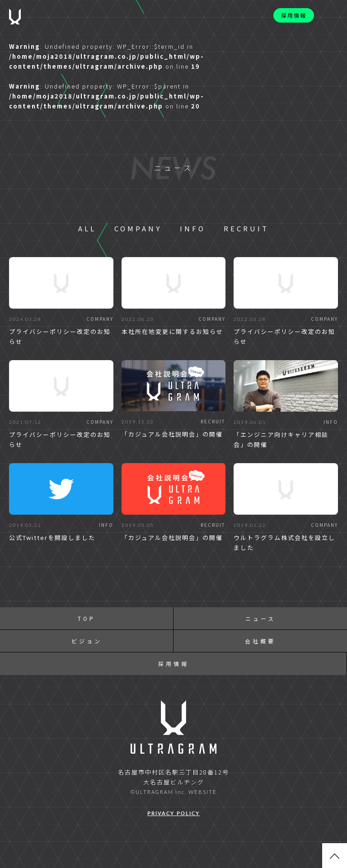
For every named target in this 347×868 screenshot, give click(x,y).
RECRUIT (246, 228)
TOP (87, 618)
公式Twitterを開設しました (52, 537)
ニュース (260, 618)
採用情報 (294, 15)
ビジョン (87, 641)
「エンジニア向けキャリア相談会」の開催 (281, 439)
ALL (87, 228)
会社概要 (260, 641)
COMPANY (138, 228)
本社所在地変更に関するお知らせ (172, 331)
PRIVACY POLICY (173, 813)
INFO (193, 228)
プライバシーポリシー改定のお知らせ (60, 336)
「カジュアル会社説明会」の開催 (172, 434)
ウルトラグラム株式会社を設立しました (284, 542)
